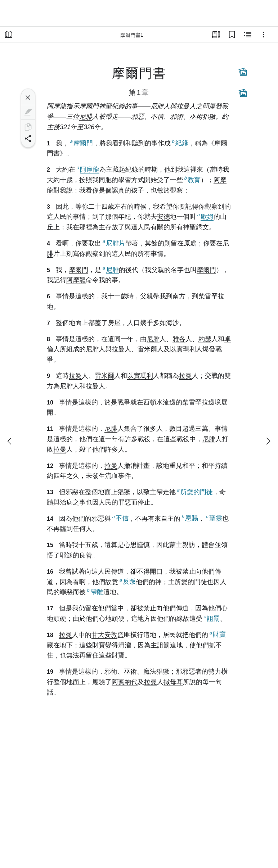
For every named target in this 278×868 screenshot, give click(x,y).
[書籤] (232, 35)
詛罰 (211, 618)
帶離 (95, 591)
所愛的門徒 (194, 491)
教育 (192, 179)
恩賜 (189, 518)
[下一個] (268, 441)
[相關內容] (248, 35)
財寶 (217, 634)
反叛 (127, 581)
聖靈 (213, 518)
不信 (120, 518)
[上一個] (10, 441)
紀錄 (180, 143)
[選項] (264, 35)
